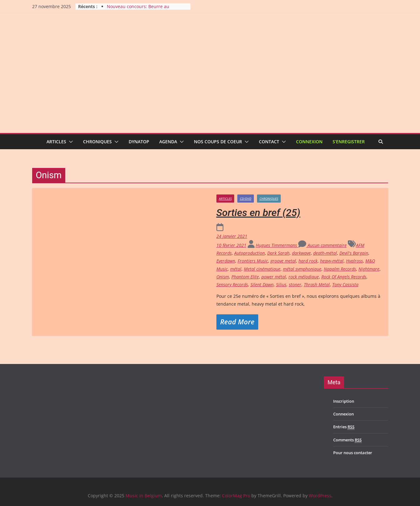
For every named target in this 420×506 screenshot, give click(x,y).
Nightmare (369, 269)
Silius (281, 285)
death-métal (325, 253)
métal (236, 269)
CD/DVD (246, 199)
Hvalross (354, 261)
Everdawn (226, 261)
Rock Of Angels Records (344, 277)
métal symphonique (302, 269)
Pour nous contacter (353, 453)
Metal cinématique (262, 269)
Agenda (168, 142)
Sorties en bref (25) (258, 213)
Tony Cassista (345, 285)
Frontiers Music (253, 261)
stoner (295, 285)
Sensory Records (232, 285)
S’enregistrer (349, 142)
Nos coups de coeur (218, 142)
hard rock (308, 261)
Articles (56, 142)
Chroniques (97, 142)
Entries (344, 427)
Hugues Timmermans (277, 245)
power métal (274, 277)
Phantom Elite (245, 277)
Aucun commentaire (322, 245)
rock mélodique (304, 277)
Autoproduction (250, 253)
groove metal (283, 261)
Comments (347, 440)
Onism (223, 277)
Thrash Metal (317, 285)
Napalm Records (340, 269)
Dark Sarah (278, 253)
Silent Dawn (262, 285)
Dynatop (139, 142)
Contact (269, 142)
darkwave (301, 253)
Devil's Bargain (354, 253)
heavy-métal (332, 261)
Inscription (344, 401)
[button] (70, 142)
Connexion (309, 142)
